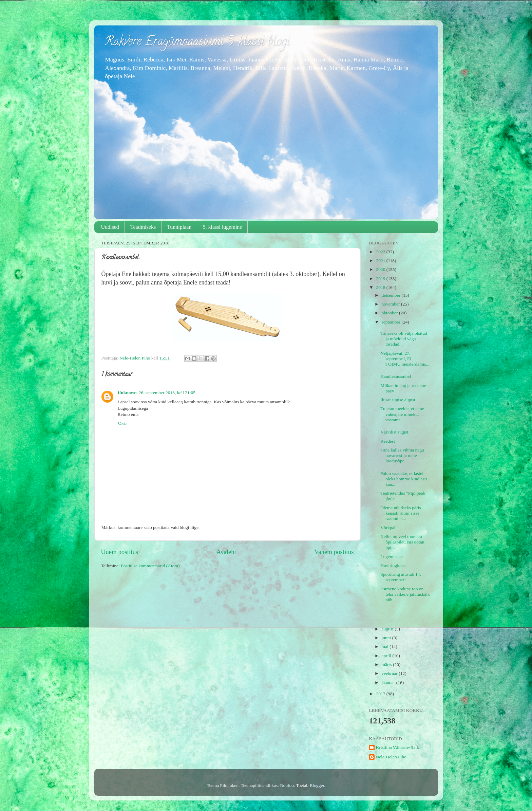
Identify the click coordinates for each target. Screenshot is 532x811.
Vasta (123, 423)
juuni (387, 638)
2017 (381, 694)
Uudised (110, 227)
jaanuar (389, 683)
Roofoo (287, 785)
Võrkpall (388, 528)
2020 (381, 269)
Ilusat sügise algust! (401, 400)
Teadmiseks (143, 227)
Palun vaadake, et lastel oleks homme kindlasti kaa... (404, 479)
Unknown (127, 393)
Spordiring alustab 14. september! (401, 577)
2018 (381, 287)
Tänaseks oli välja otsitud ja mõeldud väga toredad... (404, 339)
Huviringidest (393, 565)
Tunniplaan (179, 227)
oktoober (390, 313)
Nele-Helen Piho (391, 757)
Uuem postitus (120, 552)
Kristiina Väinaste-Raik (398, 747)
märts (387, 665)
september (392, 322)
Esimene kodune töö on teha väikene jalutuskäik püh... (405, 594)
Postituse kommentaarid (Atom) (150, 566)
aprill (387, 656)
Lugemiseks (391, 557)
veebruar (390, 673)
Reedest (388, 441)
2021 (381, 261)
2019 (381, 279)
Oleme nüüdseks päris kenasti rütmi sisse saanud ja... (401, 513)
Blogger (317, 785)
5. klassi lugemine (222, 227)
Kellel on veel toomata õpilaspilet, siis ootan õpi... (402, 542)
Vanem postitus (334, 552)
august (388, 629)
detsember (392, 295)
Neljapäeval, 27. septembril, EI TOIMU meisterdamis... (405, 359)
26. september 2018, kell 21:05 (167, 393)
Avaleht (226, 552)
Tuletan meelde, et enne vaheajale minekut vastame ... (402, 414)
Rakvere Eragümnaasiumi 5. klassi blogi (197, 42)
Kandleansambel (396, 376)
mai (386, 647)
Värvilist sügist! (395, 432)
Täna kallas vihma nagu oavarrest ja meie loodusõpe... (402, 455)
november (391, 304)
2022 (381, 252)
